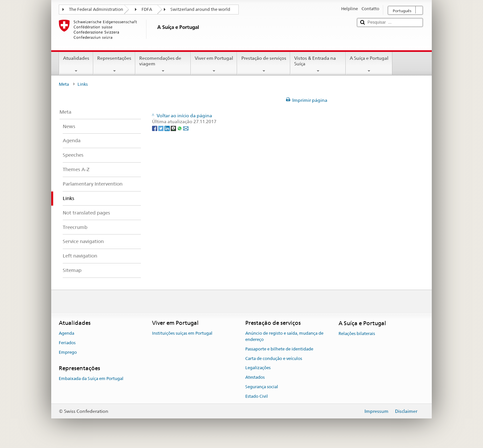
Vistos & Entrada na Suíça (318, 64)
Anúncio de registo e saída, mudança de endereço (284, 336)
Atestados (255, 377)
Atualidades (76, 64)
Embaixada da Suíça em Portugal (91, 379)
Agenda (66, 333)
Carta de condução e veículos (274, 358)
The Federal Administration (96, 9)
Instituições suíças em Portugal (182, 333)
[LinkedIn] (168, 128)
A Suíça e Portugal (369, 64)
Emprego (68, 352)
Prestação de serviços (263, 64)
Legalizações (258, 368)
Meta (64, 84)
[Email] (186, 128)
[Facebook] (155, 128)
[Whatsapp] (180, 128)
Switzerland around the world (200, 9)
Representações (114, 64)
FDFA (147, 9)
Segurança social (262, 387)
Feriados (67, 343)
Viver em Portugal (214, 64)
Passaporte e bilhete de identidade (279, 349)
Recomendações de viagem (163, 64)
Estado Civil (257, 396)
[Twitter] (161, 128)
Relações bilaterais (357, 334)
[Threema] (174, 128)
